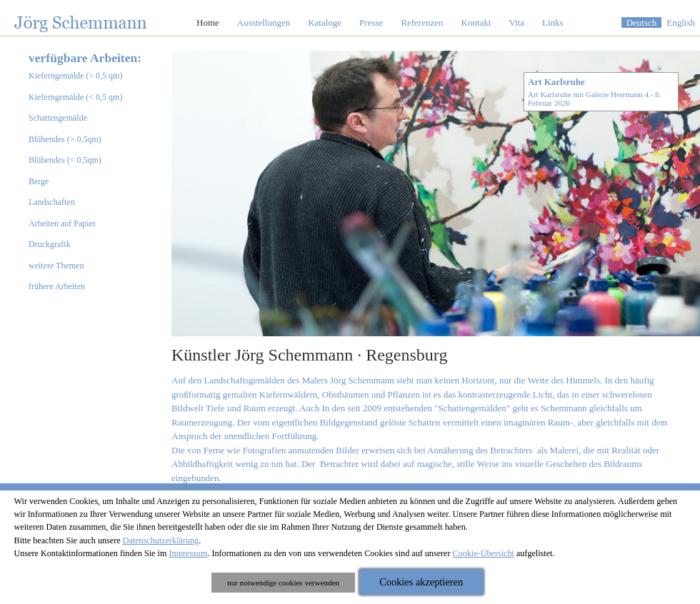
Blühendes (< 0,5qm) (65, 160)
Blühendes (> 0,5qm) (65, 139)
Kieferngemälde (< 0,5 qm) (75, 97)
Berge (39, 181)
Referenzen (422, 22)
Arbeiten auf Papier (62, 223)
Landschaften (52, 202)
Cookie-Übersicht (484, 553)
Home (208, 22)
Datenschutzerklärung (161, 540)
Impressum (188, 553)
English (681, 22)
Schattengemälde (58, 118)
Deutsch (642, 22)
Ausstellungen (264, 22)
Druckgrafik (50, 244)
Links (553, 22)
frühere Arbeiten (57, 286)
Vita (516, 22)
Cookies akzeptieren (421, 582)
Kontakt (476, 22)
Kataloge (325, 22)
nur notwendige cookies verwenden (283, 583)
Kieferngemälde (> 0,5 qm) (75, 76)
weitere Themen (56, 266)
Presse (371, 22)
